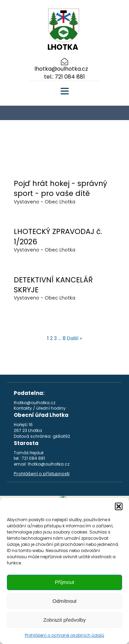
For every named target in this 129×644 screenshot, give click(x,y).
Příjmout (65, 582)
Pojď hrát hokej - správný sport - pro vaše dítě (60, 188)
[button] (119, 506)
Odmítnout (64, 601)
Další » (74, 338)
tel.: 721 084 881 (64, 77)
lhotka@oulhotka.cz (61, 69)
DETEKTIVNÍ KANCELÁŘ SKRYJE (53, 285)
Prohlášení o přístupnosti (42, 474)
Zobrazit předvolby (64, 620)
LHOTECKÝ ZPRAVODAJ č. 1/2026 (58, 236)
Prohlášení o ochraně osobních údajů (64, 635)
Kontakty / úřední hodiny (40, 408)
